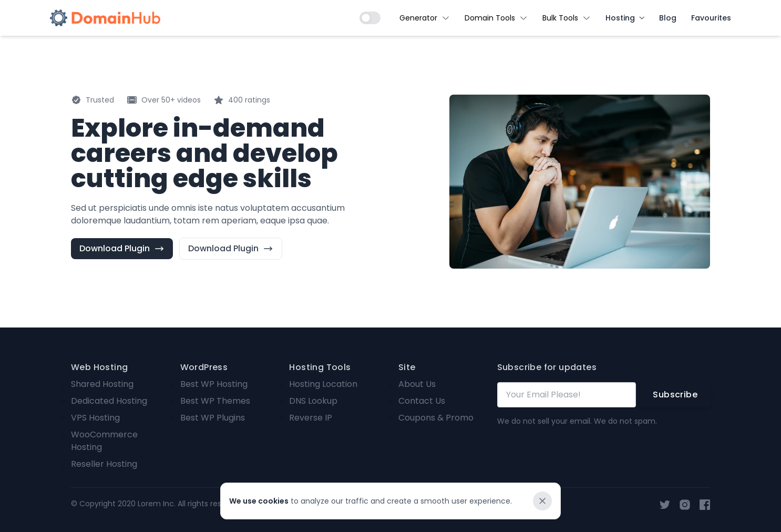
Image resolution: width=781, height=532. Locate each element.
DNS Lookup (313, 401)
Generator (425, 18)
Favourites (711, 18)
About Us (417, 384)
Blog (668, 18)
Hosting (625, 18)
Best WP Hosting (214, 384)
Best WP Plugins (213, 418)
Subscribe (675, 395)
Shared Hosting (102, 384)
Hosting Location (323, 384)
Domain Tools (496, 18)
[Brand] (105, 18)
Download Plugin (122, 248)
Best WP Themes (215, 401)
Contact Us (422, 401)
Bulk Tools (567, 18)
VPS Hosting (95, 418)
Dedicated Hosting (109, 401)
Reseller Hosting (104, 464)
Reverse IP (311, 418)
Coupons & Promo (436, 418)
